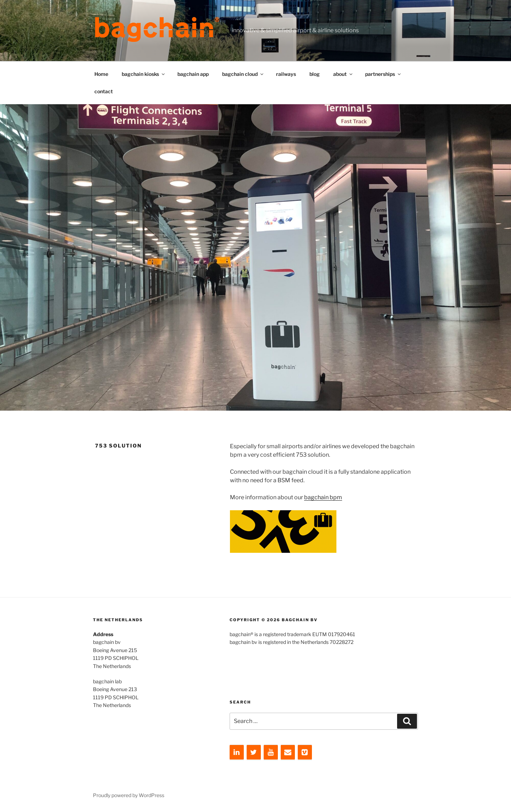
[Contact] (288, 752)
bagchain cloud (243, 74)
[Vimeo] (305, 752)
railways (286, 74)
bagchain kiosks (144, 74)
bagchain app (193, 74)
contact (104, 91)
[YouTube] (271, 752)
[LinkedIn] (237, 752)
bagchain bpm (323, 497)
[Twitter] (254, 752)
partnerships (383, 74)
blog (315, 74)
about (343, 74)
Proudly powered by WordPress (129, 795)
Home (101, 74)
